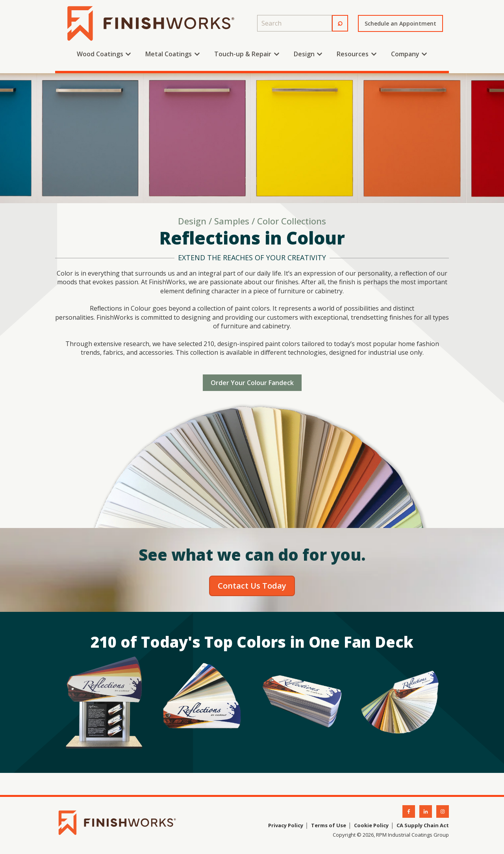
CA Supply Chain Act (423, 825)
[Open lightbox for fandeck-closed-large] (301, 704)
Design (304, 54)
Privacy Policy (286, 825)
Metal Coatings (169, 54)
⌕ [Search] (340, 22)
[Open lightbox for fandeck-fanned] (203, 704)
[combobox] (295, 23)
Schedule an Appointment (400, 23)
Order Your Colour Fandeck (252, 383)
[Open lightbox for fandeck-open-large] (400, 704)
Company (405, 54)
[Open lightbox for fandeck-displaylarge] (104, 704)
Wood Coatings (100, 54)
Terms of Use (328, 825)
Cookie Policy (371, 825)
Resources (353, 54)
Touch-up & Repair (243, 54)
